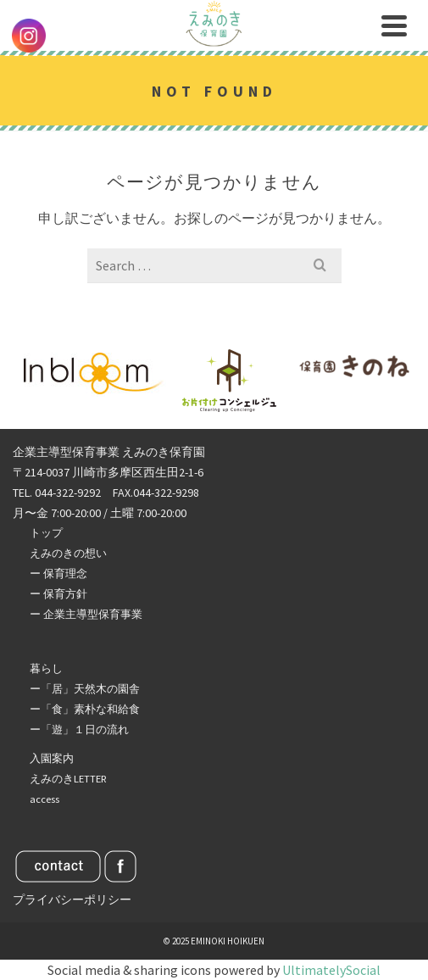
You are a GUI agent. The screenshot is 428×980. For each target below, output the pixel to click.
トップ (46, 533)
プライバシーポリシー (72, 899)
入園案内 (52, 758)
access (44, 799)
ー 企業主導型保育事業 (86, 614)
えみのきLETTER (68, 779)
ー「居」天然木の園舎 (85, 689)
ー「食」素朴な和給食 (85, 709)
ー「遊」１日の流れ (79, 729)
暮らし (46, 668)
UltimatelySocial (331, 970)
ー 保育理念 (58, 574)
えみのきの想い (68, 553)
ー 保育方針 (58, 594)
